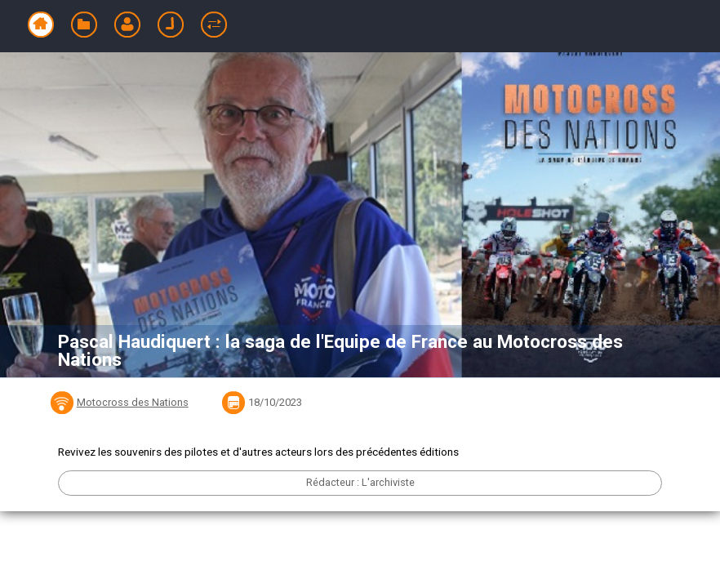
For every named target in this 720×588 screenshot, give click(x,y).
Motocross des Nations (133, 402)
